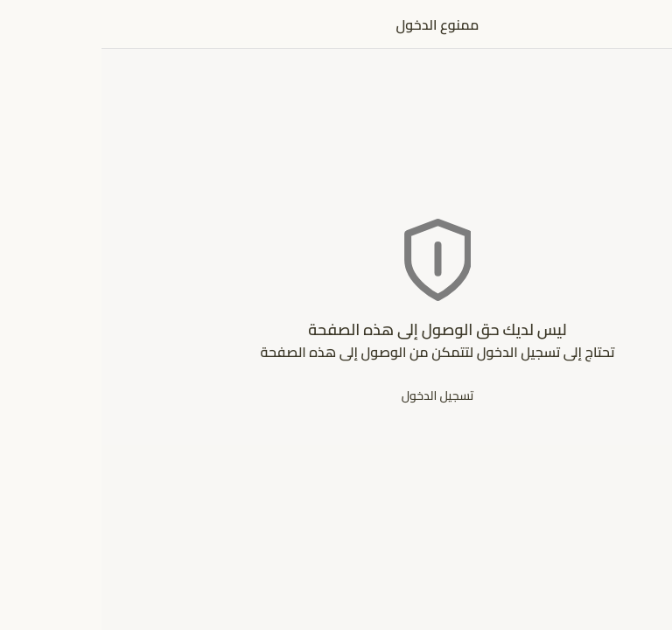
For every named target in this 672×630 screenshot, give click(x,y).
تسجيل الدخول (336, 395)
